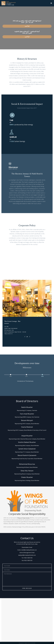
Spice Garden (23, 276)
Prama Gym (41, 273)
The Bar (32, 276)
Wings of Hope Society (23, 518)
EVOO (48, 273)
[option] (11, 375)
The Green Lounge (29, 273)
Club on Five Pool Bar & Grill (13, 273)
